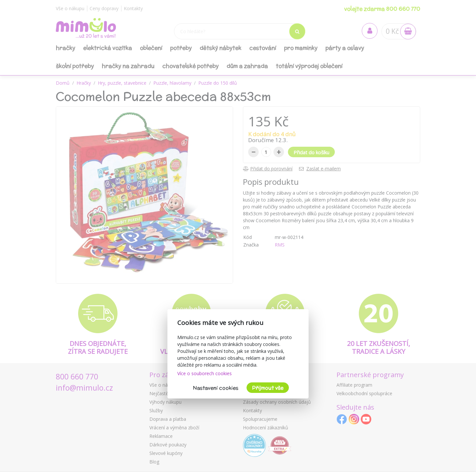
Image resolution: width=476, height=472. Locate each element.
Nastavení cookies (216, 388)
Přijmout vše (268, 388)
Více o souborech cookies (205, 373)
